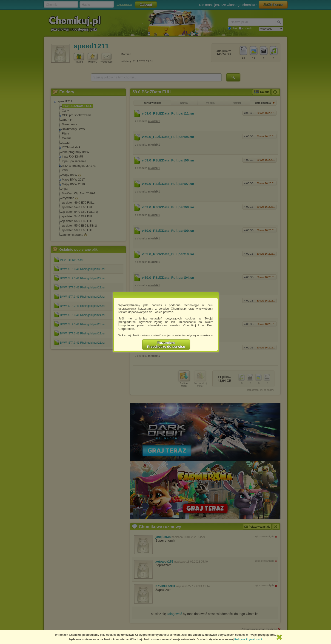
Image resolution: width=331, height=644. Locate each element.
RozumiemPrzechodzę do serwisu (166, 345)
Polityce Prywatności (248, 639)
